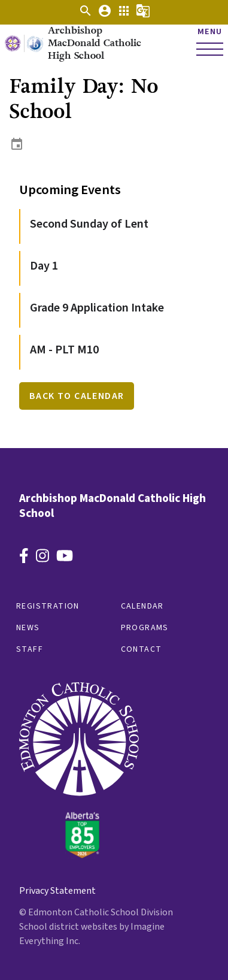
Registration (48, 606)
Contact (142, 649)
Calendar (142, 606)
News (28, 628)
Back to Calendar (77, 396)
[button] (86, 15)
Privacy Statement (57, 891)
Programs (145, 628)
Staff (30, 649)
